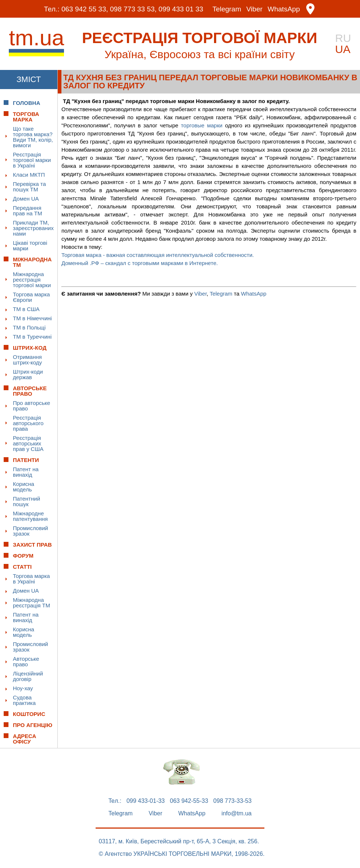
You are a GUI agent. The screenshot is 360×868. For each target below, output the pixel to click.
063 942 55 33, (85, 9)
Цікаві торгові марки (30, 246)
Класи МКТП (29, 175)
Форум (23, 556)
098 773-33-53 (232, 801)
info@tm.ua (236, 814)
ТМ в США (26, 309)
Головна (26, 103)
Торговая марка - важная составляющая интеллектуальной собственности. (158, 255)
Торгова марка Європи (31, 297)
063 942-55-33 (189, 801)
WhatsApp (284, 9)
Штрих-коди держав (28, 374)
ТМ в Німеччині (32, 318)
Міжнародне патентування (30, 516)
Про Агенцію (33, 725)
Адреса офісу (24, 739)
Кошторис (29, 714)
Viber (254, 9)
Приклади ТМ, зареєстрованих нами (33, 228)
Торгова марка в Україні (31, 579)
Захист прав (32, 545)
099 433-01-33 (146, 801)
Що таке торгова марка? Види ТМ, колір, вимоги (33, 137)
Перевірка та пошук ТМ (29, 187)
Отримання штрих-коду (27, 360)
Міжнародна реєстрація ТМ (31, 603)
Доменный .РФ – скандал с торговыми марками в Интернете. (141, 263)
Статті (22, 567)
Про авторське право (31, 406)
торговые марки (202, 125)
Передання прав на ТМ (27, 211)
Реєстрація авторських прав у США (28, 443)
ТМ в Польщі (29, 327)
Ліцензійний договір (28, 676)
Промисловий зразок (31, 531)
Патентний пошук (26, 501)
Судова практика (24, 700)
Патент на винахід (26, 472)
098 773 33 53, (133, 9)
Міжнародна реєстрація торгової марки (32, 280)
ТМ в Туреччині (32, 337)
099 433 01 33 (181, 9)
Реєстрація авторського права (28, 423)
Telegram (227, 9)
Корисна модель (24, 487)
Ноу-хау (23, 688)
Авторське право (26, 661)
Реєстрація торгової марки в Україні (32, 160)
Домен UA (26, 199)
